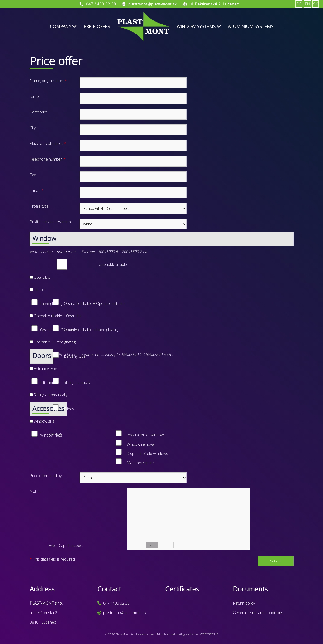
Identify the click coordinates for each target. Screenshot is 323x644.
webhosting (178, 634)
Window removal (141, 444)
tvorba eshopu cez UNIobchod (150, 634)
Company (63, 26)
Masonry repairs (141, 463)
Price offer (97, 26)
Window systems (199, 26)
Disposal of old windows (147, 454)
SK (316, 4)
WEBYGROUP (209, 634)
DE (299, 4)
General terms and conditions (258, 613)
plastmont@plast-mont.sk (125, 613)
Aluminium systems (251, 26)
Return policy (244, 603)
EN (307, 4)
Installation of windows (146, 435)
